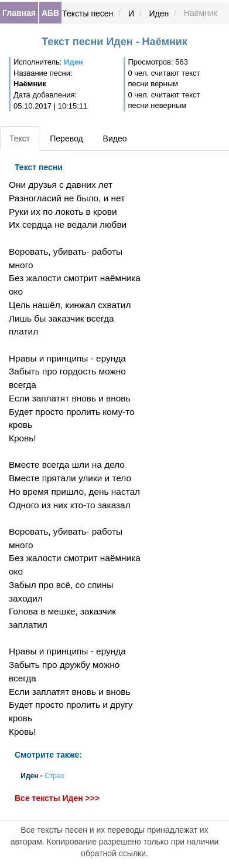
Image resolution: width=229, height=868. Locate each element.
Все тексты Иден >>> (57, 798)
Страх (54, 776)
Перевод (66, 139)
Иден (159, 13)
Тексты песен (88, 13)
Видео (115, 139)
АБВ (50, 13)
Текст (20, 139)
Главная (19, 13)
